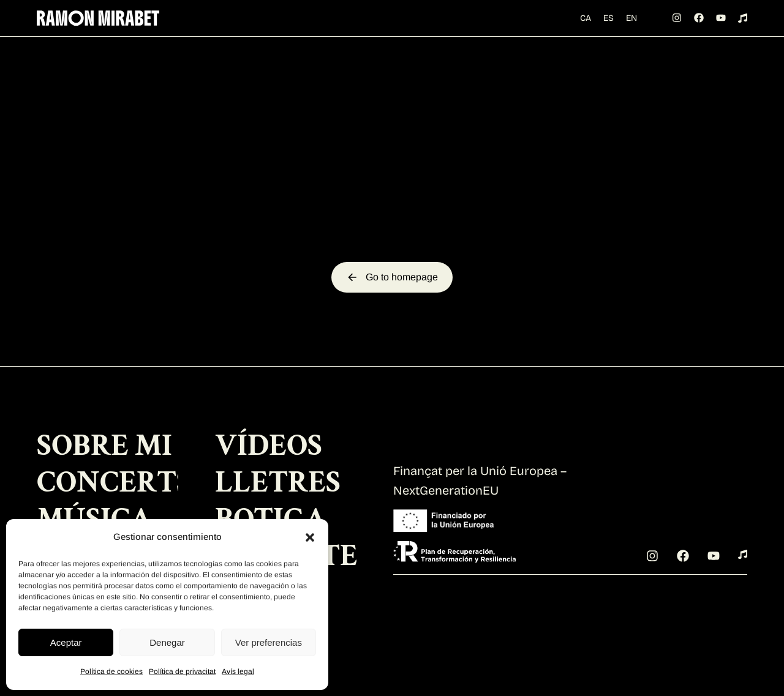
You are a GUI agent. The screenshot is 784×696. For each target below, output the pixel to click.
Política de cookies (111, 672)
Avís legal (238, 672)
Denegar (167, 642)
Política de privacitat (182, 672)
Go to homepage (392, 313)
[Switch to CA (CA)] (592, 10)
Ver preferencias (269, 642)
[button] (310, 537)
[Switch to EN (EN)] (592, 28)
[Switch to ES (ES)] (615, 10)
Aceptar (66, 642)
